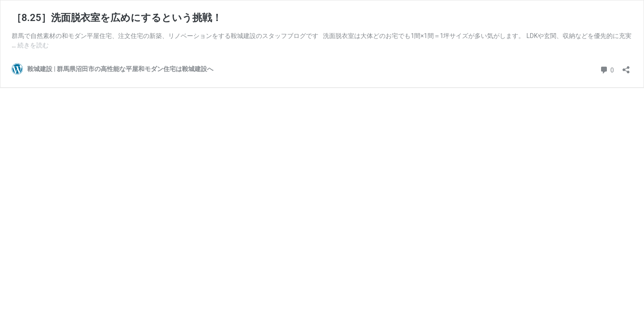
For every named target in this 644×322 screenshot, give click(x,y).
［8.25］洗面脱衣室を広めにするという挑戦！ (117, 18)
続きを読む (33, 45)
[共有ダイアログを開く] (626, 67)
